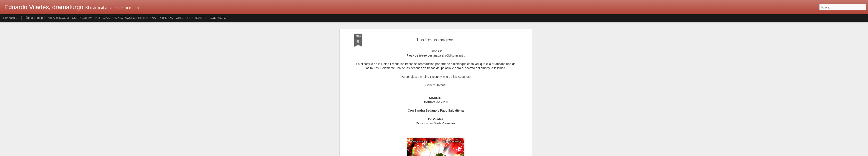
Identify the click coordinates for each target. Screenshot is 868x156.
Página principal (34, 18)
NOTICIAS (102, 18)
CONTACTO (218, 18)
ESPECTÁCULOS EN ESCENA (134, 18)
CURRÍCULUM (82, 18)
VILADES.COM (59, 18)
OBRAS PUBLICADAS (191, 18)
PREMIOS (166, 18)
